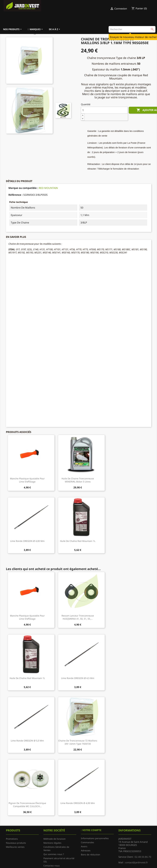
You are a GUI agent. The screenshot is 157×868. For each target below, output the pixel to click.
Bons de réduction (91, 855)
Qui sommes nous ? (54, 854)
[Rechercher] (132, 29)
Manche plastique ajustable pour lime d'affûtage (27, 480)
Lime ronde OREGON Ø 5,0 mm (27, 741)
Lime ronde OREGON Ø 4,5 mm (78, 678)
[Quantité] (104, 110)
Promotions (12, 839)
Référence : (16, 195)
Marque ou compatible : (23, 188)
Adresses (86, 850)
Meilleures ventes (15, 847)
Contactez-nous (52, 866)
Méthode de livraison (55, 839)
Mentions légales (52, 843)
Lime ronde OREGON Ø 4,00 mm (27, 541)
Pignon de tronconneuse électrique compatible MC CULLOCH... (27, 805)
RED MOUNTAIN (48, 188)
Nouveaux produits (16, 843)
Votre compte (92, 830)
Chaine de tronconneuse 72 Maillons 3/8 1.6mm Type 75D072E (78, 742)
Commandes (87, 842)
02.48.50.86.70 (143, 857)
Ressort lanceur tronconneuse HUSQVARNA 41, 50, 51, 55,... (78, 617)
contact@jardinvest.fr (136, 862)
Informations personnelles (95, 838)
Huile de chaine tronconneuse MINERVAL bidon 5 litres (78, 480)
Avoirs (84, 846)
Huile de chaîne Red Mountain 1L (78, 541)
